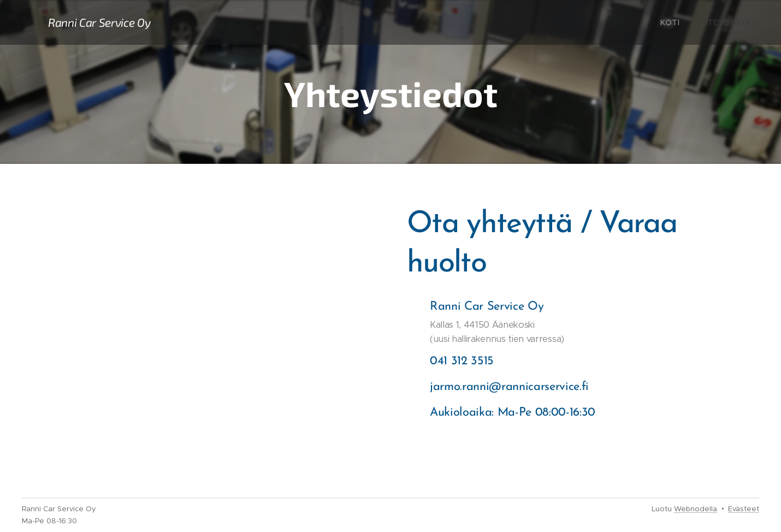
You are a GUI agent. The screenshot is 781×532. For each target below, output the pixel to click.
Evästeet (744, 509)
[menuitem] (675, 22)
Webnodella (696, 509)
